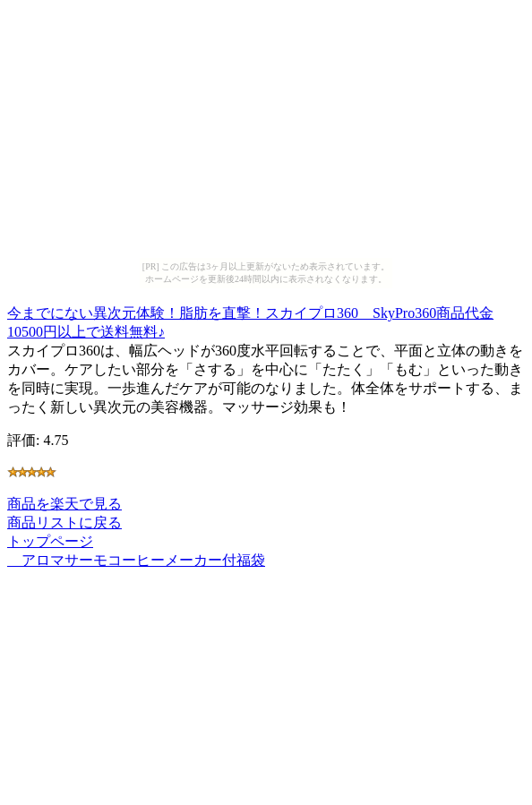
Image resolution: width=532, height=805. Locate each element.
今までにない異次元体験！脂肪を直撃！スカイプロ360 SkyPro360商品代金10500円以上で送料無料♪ (250, 320)
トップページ (50, 541)
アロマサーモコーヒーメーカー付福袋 (136, 560)
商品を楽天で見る (64, 504)
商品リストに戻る (64, 522)
